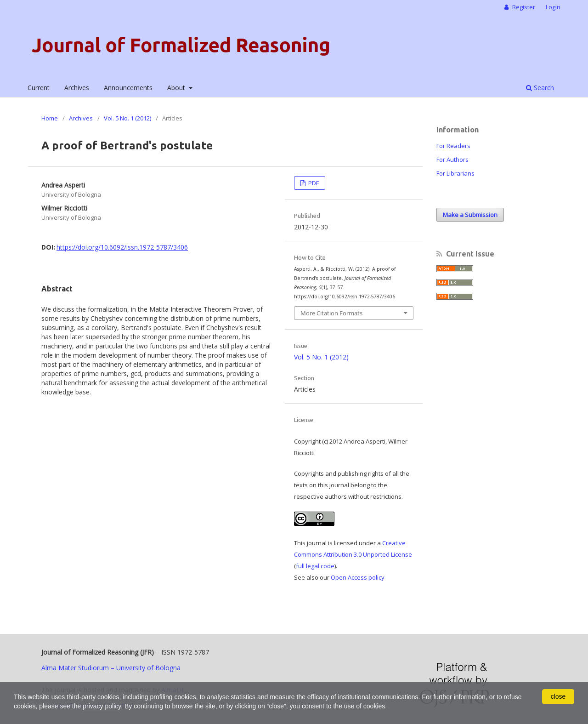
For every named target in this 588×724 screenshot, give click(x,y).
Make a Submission (470, 215)
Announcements (128, 88)
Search (540, 88)
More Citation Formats (331, 313)
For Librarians (455, 173)
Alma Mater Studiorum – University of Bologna (111, 668)
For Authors (452, 160)
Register (523, 7)
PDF (313, 183)
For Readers (453, 146)
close (558, 696)
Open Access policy (358, 577)
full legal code (315, 566)
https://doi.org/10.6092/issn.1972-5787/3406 (122, 247)
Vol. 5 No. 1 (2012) (127, 118)
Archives (77, 88)
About (177, 88)
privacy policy (102, 706)
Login (553, 7)
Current (39, 88)
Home (50, 118)
